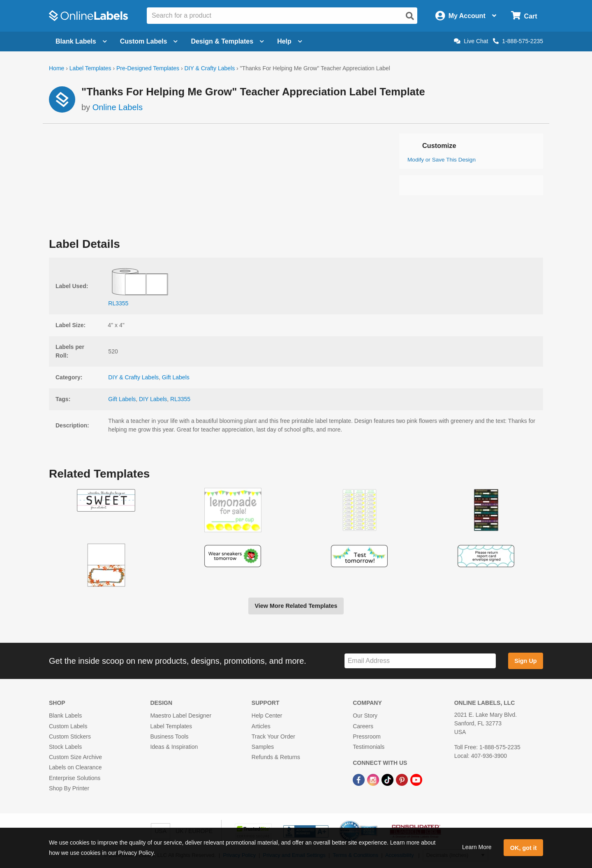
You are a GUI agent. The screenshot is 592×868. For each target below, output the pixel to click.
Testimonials (369, 747)
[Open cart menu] (524, 16)
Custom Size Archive (75, 757)
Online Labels (118, 107)
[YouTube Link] (416, 779)
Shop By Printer (69, 788)
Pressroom (367, 736)
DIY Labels (153, 399)
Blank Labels (65, 716)
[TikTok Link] (388, 779)
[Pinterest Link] (403, 779)
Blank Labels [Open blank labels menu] (81, 41)
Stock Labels (65, 747)
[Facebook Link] (360, 779)
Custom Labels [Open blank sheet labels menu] (149, 41)
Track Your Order (273, 736)
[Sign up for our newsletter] (420, 661)
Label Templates (90, 68)
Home (57, 68)
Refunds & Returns (276, 757)
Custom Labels (68, 726)
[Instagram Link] (374, 779)
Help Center (267, 716)
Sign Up (525, 661)
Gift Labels (176, 377)
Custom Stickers (70, 736)
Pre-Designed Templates (148, 68)
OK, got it (524, 848)
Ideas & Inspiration (174, 747)
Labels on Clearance (75, 767)
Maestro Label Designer (181, 716)
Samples (263, 747)
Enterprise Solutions (75, 778)
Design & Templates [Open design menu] (227, 41)
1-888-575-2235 (518, 41)
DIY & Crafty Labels (209, 68)
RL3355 (180, 399)
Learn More (477, 847)
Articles (261, 726)
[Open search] (410, 16)
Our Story (365, 716)
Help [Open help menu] (290, 41)
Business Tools (169, 736)
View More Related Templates (296, 606)
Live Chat (471, 41)
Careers (363, 726)
